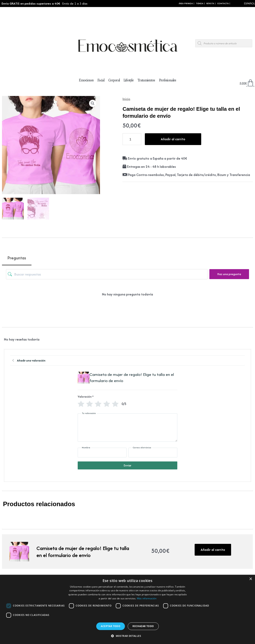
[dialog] (127, 609)
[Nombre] (102, 453)
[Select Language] (244, 3)
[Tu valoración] (127, 427)
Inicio (126, 99)
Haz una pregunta (229, 274)
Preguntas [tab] (17, 258)
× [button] (251, 579)
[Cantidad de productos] (132, 139)
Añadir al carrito (173, 139)
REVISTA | (211, 3)
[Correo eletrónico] (153, 453)
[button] (93, 103)
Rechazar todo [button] (143, 626)
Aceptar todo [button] (111, 626)
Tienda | (200, 3)
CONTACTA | (224, 3)
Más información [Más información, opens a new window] (147, 598)
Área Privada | (186, 3)
